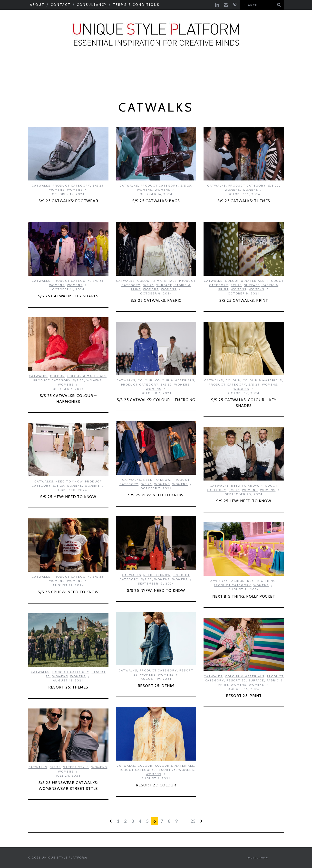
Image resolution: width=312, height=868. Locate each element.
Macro (52, 67)
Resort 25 (236, 680)
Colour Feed (189, 81)
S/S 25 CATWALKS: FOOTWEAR (68, 201)
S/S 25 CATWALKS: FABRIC (156, 300)
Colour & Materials (98, 67)
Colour (57, 376)
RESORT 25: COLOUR (156, 785)
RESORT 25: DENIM (156, 686)
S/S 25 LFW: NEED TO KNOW (244, 501)
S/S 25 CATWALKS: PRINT (244, 300)
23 (193, 821)
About (37, 5)
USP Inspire (147, 81)
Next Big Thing (284, 67)
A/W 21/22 (219, 581)
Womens (57, 190)
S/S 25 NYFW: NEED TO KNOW (156, 590)
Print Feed (230, 81)
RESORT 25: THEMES (68, 687)
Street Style (76, 767)
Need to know (235, 67)
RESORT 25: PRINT (244, 696)
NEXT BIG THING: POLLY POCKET (244, 596)
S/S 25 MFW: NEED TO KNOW (68, 497)
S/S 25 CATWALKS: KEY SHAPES (68, 296)
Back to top (258, 858)
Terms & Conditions (136, 5)
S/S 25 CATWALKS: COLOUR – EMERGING (156, 400)
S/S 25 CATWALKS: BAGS (156, 201)
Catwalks (147, 67)
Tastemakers (188, 67)
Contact (61, 5)
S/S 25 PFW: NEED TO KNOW (156, 495)
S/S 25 (98, 185)
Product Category (96, 81)
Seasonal (21, 67)
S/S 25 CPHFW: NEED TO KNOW (68, 592)
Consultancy (92, 5)
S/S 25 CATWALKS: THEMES (244, 201)
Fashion (237, 581)
